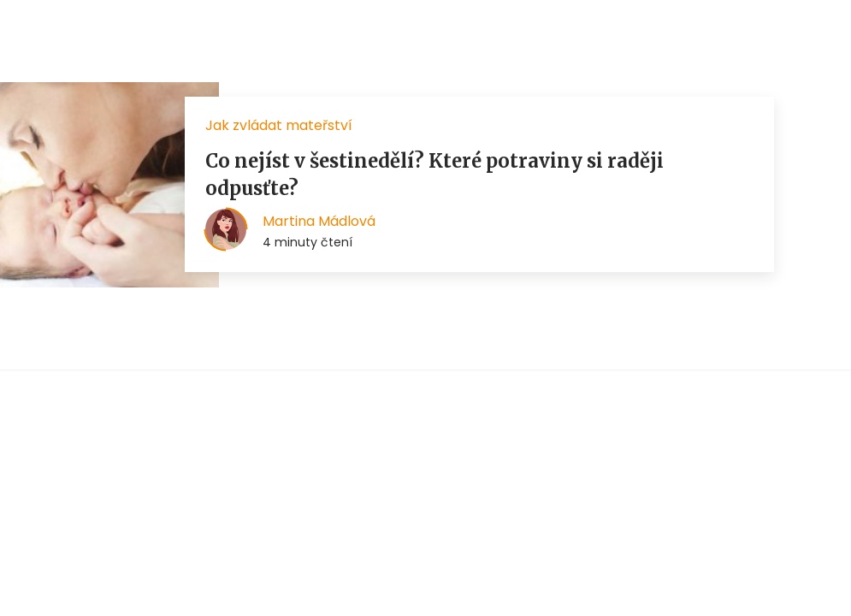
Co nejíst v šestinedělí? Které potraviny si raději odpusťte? (434, 175)
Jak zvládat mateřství (279, 125)
